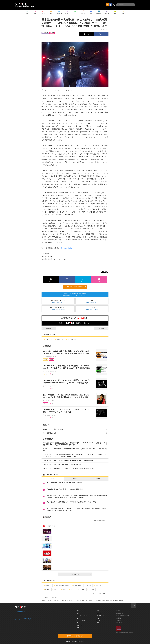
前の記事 (47, 329)
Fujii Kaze (48, 585)
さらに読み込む (81, 575)
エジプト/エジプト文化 (77, 589)
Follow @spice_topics (58, 302)
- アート (79, 623)
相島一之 (98, 585)
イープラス (45, 598)
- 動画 (98, 611)
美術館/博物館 (76, 585)
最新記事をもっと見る (100, 520)
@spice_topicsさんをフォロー (24, 619)
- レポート (99, 618)
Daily (53, 479)
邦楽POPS (48, 339)
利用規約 (119, 620)
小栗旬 (47, 589)
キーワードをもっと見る (100, 593)
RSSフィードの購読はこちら (76, 287)
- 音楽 (78, 611)
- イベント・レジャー (82, 616)
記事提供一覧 (120, 613)
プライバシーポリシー (122, 623)
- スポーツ (79, 625)
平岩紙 (55, 589)
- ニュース (99, 613)
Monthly (97, 479)
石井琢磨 (91, 589)
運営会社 (119, 611)
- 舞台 (78, 613)
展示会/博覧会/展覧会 (61, 585)
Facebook (21, 612)
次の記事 (103, 329)
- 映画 (78, 628)
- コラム (98, 620)
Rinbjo (64, 589)
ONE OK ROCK (71, 339)
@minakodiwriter (67, 248)
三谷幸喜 (88, 585)
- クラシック (80, 618)
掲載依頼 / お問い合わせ (123, 616)
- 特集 (98, 623)
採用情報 (119, 618)
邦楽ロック (59, 339)
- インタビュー (100, 616)
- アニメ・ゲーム (81, 620)
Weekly (75, 479)
